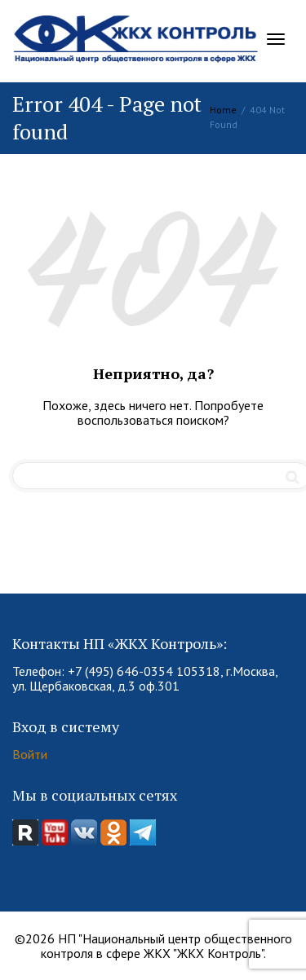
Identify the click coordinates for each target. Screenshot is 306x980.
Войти (30, 754)
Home (223, 110)
